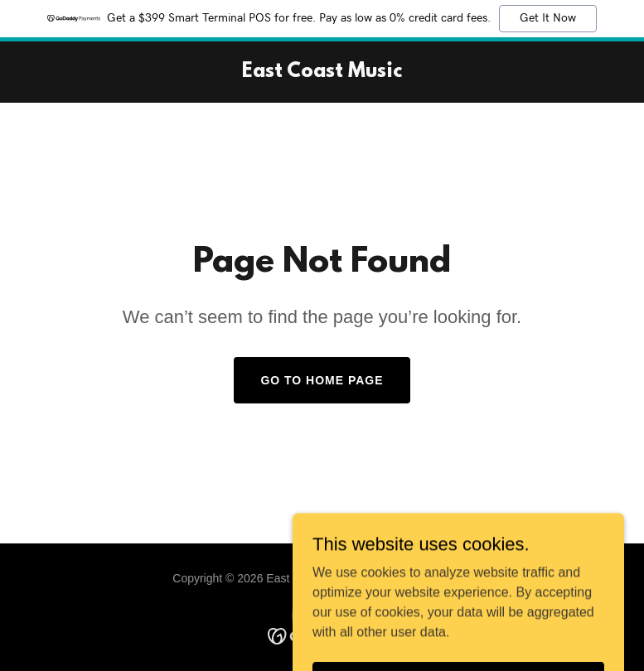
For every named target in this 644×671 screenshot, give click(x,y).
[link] (322, 72)
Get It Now (548, 18)
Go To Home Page (322, 380)
